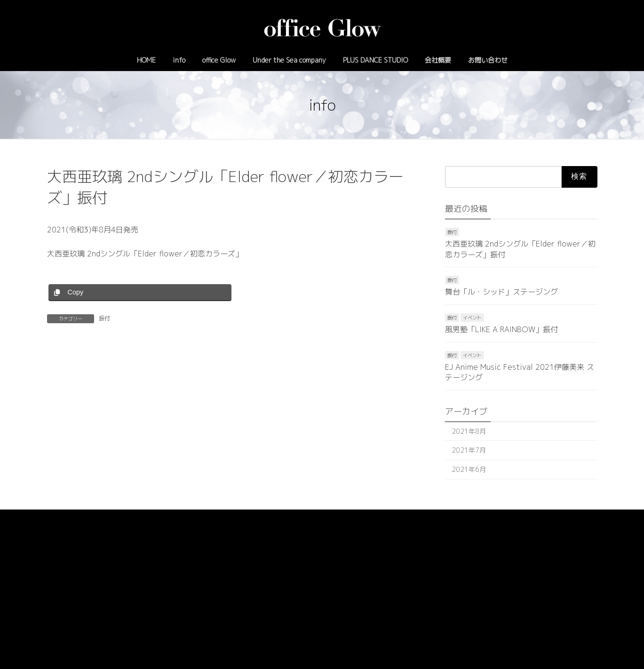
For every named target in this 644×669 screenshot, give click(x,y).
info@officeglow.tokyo (358, 598)
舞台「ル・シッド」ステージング (501, 292)
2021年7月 (469, 450)
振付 (104, 318)
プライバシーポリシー (84, 518)
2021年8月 (469, 431)
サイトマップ (148, 518)
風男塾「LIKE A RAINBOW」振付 (501, 329)
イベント (472, 318)
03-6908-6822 (294, 598)
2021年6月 (469, 469)
